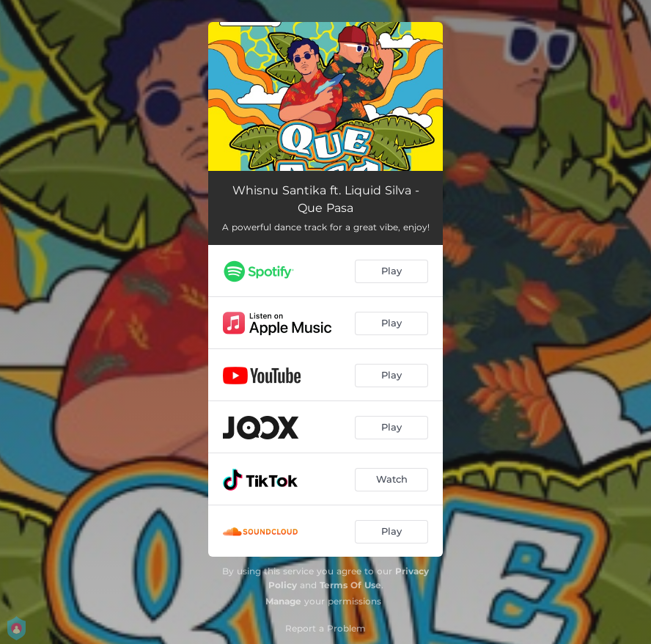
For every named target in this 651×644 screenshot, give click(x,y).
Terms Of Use (350, 585)
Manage (283, 601)
